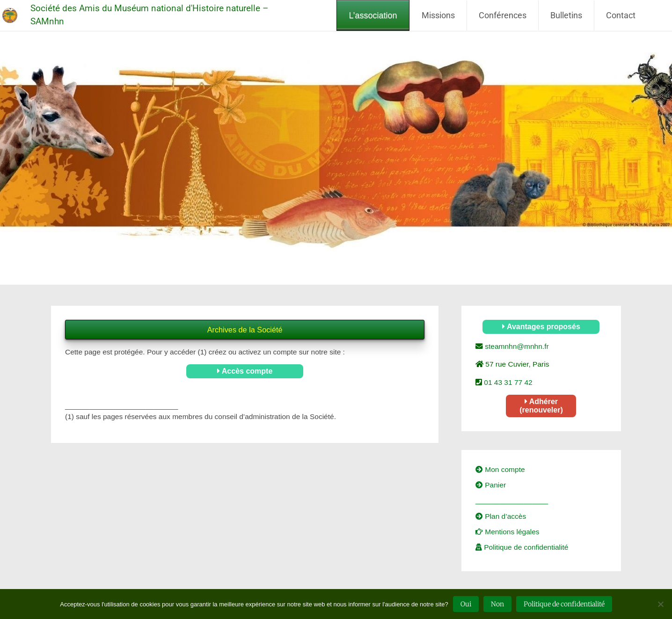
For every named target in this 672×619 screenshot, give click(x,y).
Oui (466, 604)
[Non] (660, 604)
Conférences (503, 15)
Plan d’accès (501, 516)
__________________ (512, 500)
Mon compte (500, 469)
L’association (373, 15)
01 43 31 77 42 (507, 382)
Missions (438, 15)
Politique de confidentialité (522, 547)
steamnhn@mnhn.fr (516, 346)
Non (497, 604)
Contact (621, 15)
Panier (491, 485)
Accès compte (245, 371)
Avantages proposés (541, 327)
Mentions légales (508, 532)
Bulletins (566, 15)
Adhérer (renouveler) (541, 406)
